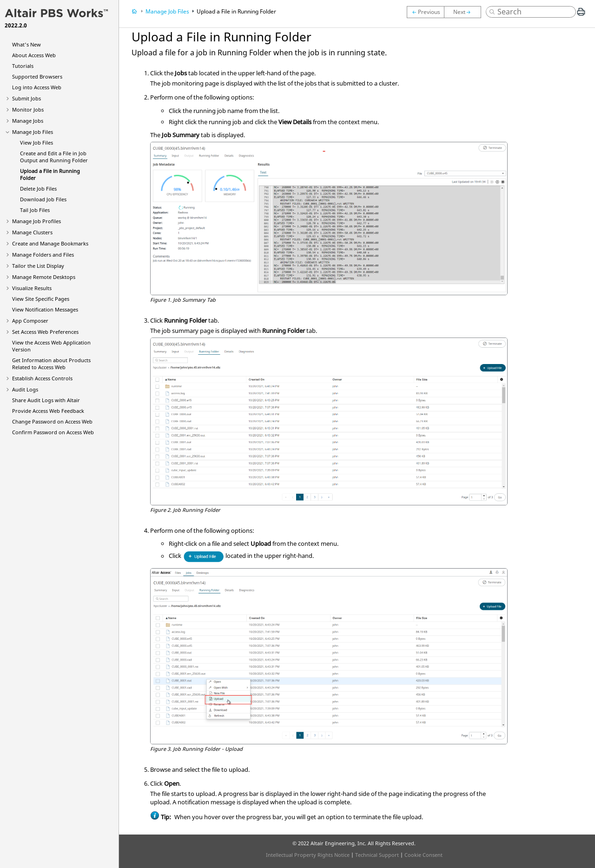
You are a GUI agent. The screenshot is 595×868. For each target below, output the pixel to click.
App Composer (30, 321)
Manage (44, 277)
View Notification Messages (45, 309)
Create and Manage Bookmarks (50, 243)
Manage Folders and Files (43, 255)
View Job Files (36, 142)
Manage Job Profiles (36, 221)
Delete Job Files (38, 189)
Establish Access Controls (42, 378)
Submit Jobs (26, 98)
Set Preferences (45, 332)
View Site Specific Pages (41, 299)
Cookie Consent (423, 855)
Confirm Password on (53, 432)
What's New (26, 44)
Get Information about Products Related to (51, 364)
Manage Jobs (28, 121)
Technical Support (377, 855)
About (34, 55)
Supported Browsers (37, 76)
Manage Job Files (33, 132)
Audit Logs (25, 389)
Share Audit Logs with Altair (46, 400)
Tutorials (23, 66)
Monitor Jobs (28, 109)
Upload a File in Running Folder (236, 11)
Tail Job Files (35, 210)
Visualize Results (32, 288)
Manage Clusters (32, 232)
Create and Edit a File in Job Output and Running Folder (54, 157)
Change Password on (52, 421)
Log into (37, 87)
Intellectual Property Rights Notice (308, 855)
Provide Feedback (48, 411)
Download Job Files (43, 199)
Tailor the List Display (38, 266)
